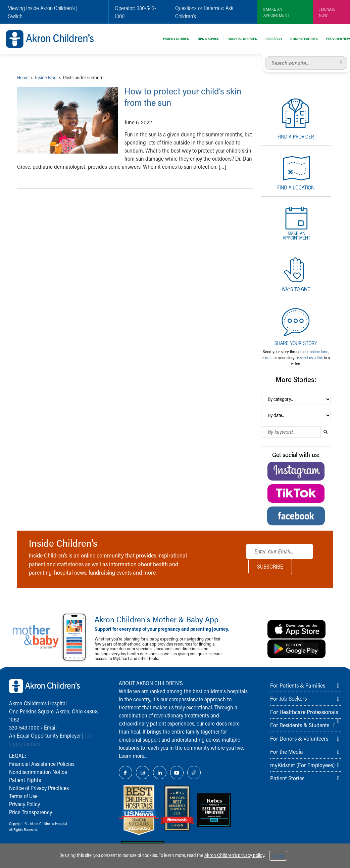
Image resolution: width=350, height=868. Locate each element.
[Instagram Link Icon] (143, 773)
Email (50, 727)
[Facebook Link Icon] (126, 773)
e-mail (267, 358)
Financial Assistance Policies (42, 764)
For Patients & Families (298, 685)
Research (274, 39)
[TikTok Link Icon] (194, 773)
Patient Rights (25, 780)
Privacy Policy (24, 804)
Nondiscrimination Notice (38, 772)
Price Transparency (31, 812)
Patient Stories (176, 39)
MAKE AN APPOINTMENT (276, 12)
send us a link (311, 358)
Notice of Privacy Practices (39, 788)
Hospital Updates (242, 39)
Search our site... (265, 57)
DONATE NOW (327, 12)
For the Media (287, 751)
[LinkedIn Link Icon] (160, 773)
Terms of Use (23, 796)
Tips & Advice (208, 39)
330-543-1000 (24, 727)
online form (319, 352)
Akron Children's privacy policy (234, 855)
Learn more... (133, 756)
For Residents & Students (300, 725)
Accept (278, 856)
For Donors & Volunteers (299, 738)
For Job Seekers (288, 698)
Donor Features (304, 39)
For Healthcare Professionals (304, 712)
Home (23, 77)
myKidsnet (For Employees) (302, 765)
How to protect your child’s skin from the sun (189, 97)
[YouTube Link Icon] (177, 773)
